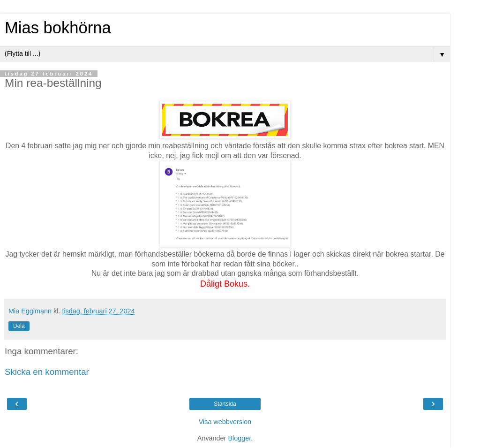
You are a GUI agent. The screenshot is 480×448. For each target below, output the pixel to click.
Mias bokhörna (58, 28)
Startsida (225, 404)
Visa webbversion (225, 422)
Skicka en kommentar (47, 372)
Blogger (239, 438)
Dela (19, 326)
